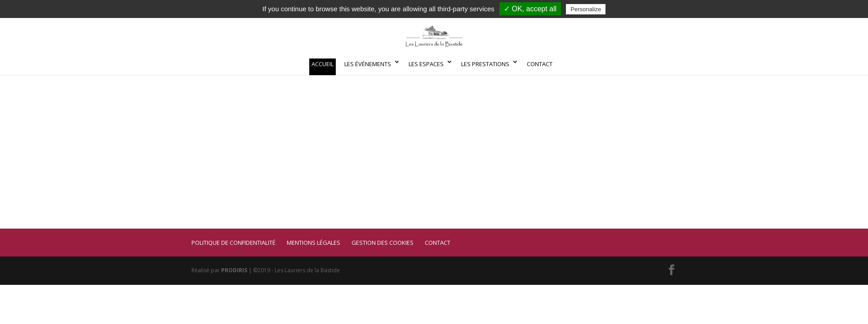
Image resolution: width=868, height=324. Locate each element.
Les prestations (485, 64)
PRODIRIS (234, 270)
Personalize (586, 9)
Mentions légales (314, 243)
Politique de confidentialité (234, 243)
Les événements (368, 64)
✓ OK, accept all (530, 9)
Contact (540, 64)
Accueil (323, 64)
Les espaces (426, 64)
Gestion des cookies (383, 243)
